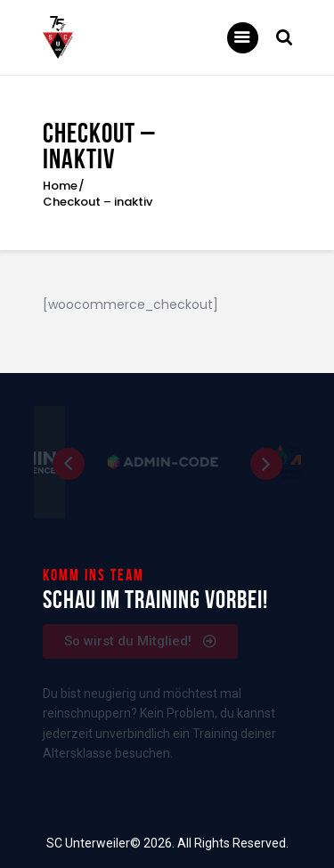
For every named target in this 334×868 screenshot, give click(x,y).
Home (60, 186)
